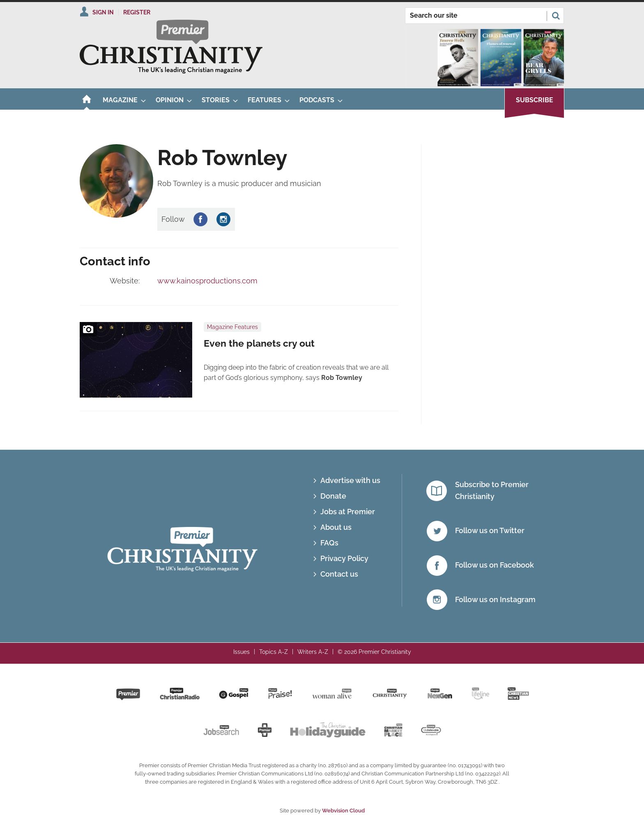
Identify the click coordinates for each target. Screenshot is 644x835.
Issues (241, 652)
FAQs (329, 543)
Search (556, 16)
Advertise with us (350, 480)
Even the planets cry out (259, 343)
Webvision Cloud (343, 811)
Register (137, 12)
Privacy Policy (344, 558)
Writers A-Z (313, 652)
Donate (333, 496)
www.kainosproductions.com (207, 281)
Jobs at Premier (348, 512)
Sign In (103, 12)
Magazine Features (232, 327)
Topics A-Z (274, 652)
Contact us (339, 574)
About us (336, 527)
